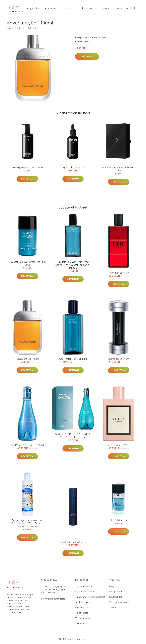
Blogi (106, 9)
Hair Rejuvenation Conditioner (27, 167)
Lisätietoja (87, 56)
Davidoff (105, 37)
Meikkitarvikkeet (83, 618)
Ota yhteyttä (116, 592)
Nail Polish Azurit (119, 520)
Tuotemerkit (122, 9)
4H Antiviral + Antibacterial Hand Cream (119, 169)
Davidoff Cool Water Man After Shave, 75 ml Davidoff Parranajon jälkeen (73, 265)
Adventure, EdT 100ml (27, 359)
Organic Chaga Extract (73, 167)
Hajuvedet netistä (84, 586)
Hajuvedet (33, 9)
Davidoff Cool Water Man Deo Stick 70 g (27, 263)
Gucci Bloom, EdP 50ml (119, 445)
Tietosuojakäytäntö (119, 602)
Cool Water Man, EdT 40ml (73, 359)
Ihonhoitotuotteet (87, 9)
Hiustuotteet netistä (85, 592)
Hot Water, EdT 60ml (119, 273)
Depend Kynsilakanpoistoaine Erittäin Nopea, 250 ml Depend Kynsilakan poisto (27, 523)
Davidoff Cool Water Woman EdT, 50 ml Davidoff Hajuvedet (73, 436)
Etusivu (10, 28)
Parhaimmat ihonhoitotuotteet (90, 597)
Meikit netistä (82, 613)
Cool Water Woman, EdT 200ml (27, 445)
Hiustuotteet (52, 9)
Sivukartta (114, 607)
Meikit (68, 9)
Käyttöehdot (116, 597)
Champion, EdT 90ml (119, 359)
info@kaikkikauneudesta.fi (54, 599)
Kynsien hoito (82, 607)
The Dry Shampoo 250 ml (73, 542)
